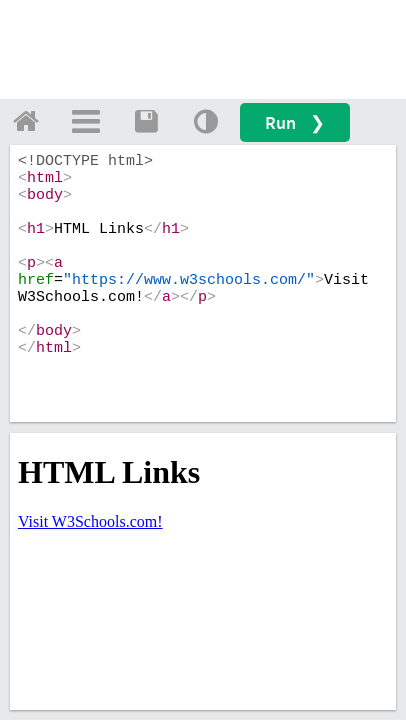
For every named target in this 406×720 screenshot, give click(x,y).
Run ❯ (295, 122)
